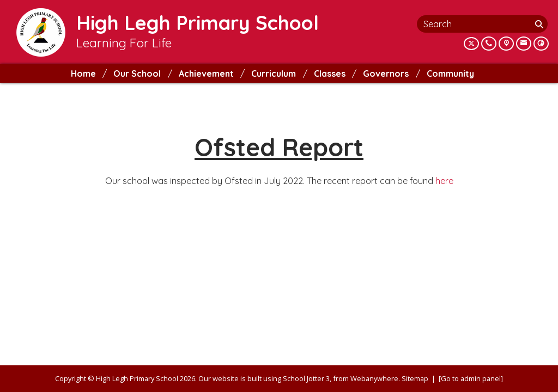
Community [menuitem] (450, 73)
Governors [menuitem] (386, 73)
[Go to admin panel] (471, 378)
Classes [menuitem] (330, 73)
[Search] (540, 24)
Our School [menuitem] (137, 73)
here (444, 181)
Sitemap (415, 378)
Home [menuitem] (83, 73)
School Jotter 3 (306, 378)
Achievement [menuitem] (206, 73)
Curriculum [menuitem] (274, 73)
